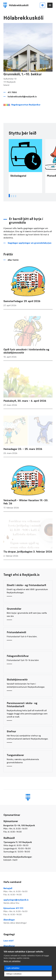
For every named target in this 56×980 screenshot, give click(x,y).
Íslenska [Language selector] (42, 5)
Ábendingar (28, 921)
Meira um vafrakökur (12, 961)
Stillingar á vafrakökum (14, 974)
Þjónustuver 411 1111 (28, 911)
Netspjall (28, 891)
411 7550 (12, 92)
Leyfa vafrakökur (13, 968)
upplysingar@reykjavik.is (28, 901)
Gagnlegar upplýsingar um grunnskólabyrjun (30, 248)
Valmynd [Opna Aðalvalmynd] (50, 5)
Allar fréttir (13, 265)
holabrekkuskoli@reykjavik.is (22, 96)
